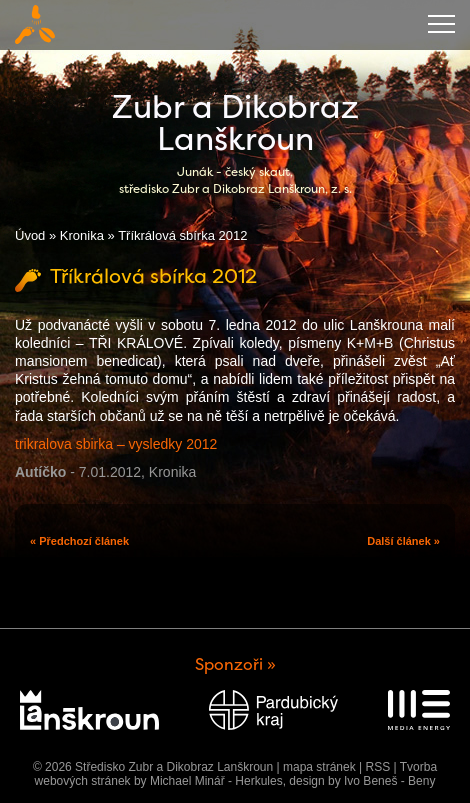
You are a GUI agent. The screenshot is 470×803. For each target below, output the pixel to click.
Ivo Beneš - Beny (389, 781)
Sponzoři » (235, 664)
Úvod (30, 235)
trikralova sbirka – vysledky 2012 (116, 444)
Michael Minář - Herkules (216, 781)
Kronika (82, 235)
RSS (377, 767)
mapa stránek (319, 767)
